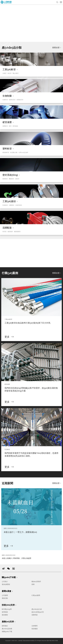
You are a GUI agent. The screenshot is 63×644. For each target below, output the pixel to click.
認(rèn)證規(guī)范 (38, 612)
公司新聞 (5, 595)
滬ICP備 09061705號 (52, 641)
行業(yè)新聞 (36, 595)
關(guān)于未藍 (10, 577)
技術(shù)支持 (9, 605)
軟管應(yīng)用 (7, 609)
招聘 (33, 584)
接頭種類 (5, 615)
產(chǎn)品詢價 (7, 629)
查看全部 (56, 48)
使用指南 (5, 612)
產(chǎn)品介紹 (37, 609)
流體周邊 (35, 615)
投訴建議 (35, 629)
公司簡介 (5, 582)
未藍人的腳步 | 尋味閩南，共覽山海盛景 (17, 558)
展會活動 (5, 598)
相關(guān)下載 (7, 632)
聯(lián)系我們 (36, 582)
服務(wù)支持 (9, 622)
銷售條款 (5, 626)
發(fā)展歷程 (6, 584)
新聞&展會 (7, 591)
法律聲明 (35, 626)
